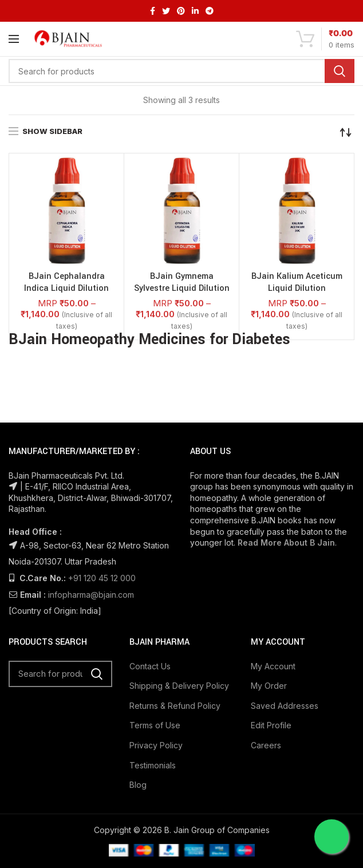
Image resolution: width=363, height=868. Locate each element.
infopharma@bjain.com (91, 595)
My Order (269, 686)
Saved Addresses (285, 706)
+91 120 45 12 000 (102, 578)
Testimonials (153, 765)
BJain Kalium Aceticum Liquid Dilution (297, 283)
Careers (266, 745)
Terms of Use (155, 725)
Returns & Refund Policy (175, 706)
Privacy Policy (156, 745)
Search (340, 71)
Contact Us (150, 666)
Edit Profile (271, 725)
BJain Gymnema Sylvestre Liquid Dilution (182, 283)
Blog (138, 785)
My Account (273, 666)
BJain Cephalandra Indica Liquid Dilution (66, 283)
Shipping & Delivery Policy (179, 686)
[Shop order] (346, 132)
